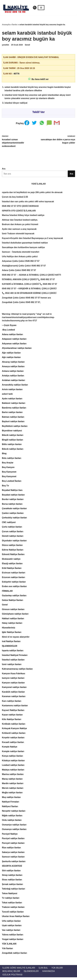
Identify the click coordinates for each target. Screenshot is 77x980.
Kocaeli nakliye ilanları (13, 744)
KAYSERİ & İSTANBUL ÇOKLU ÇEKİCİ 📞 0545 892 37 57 (30, 285)
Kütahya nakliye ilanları (13, 763)
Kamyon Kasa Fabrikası (14, 675)
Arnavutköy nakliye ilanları (15, 386)
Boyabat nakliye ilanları (13, 496)
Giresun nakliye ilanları (13, 611)
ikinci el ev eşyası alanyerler (16, 638)
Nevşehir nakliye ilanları (14, 813)
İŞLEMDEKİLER (10, 648)
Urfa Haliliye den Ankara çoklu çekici (20, 257)
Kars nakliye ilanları (12, 703)
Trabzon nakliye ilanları (13, 910)
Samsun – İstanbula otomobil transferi (21, 252)
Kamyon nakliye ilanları (13, 684)
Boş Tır (5, 487)
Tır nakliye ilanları (11, 900)
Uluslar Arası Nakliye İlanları (16, 919)
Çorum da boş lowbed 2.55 (15, 197)
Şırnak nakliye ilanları (13, 887)
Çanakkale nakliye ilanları (14, 510)
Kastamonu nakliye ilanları (15, 707)
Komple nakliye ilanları (13, 753)
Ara (4, 169)
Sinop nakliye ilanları (12, 877)
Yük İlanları (7, 951)
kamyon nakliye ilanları (13, 680)
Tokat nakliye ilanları (12, 905)
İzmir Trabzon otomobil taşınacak (18, 234)
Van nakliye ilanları (11, 933)
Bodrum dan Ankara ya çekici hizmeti (20, 225)
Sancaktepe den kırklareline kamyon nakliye (23, 248)
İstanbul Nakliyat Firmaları (15, 657)
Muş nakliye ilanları (11, 799)
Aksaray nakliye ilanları (13, 363)
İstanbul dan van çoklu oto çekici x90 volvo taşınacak (28, 202)
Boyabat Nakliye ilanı (12, 491)
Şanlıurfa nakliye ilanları (14, 864)
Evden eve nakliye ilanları (14, 588)
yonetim (5, 45)
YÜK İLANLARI (9, 946)
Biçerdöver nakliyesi (12, 432)
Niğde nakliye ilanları (12, 818)
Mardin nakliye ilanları (13, 785)
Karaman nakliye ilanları (14, 698)
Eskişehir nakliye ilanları (14, 583)
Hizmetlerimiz (9, 629)
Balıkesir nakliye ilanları (14, 404)
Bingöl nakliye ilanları (13, 441)
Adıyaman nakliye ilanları (14, 344)
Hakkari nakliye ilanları (13, 620)
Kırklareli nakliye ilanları (14, 735)
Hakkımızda (49, 974)
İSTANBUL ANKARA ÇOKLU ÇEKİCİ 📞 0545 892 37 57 (29, 280)
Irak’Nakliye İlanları (11, 643)
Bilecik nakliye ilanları (13, 436)
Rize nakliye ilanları (11, 850)
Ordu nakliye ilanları (12, 822)
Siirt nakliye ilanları (11, 873)
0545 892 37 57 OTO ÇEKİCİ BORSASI (20, 206)
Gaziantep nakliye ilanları (14, 597)
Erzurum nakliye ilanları (14, 579)
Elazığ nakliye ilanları (12, 565)
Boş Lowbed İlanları (12, 482)
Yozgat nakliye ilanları (13, 942)
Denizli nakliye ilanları (13, 537)
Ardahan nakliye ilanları (14, 381)
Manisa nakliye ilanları (13, 776)
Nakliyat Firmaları (11, 804)
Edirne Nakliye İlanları (13, 551)
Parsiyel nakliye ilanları (13, 841)
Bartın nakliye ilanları (12, 413)
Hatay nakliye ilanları (12, 625)
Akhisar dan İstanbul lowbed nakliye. (20, 220)
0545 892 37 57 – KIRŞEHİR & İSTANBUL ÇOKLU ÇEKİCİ (29, 289)
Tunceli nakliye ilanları (13, 914)
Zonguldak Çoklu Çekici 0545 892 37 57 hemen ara (27, 298)
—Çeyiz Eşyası (9, 326)
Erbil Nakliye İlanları (12, 570)
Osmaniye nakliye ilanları (14, 827)
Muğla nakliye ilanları (12, 795)
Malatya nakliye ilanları (13, 772)
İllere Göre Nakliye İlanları (19, 970)
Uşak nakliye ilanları (12, 928)
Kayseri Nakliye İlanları (13, 712)
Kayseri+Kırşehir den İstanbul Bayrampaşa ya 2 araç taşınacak (33, 239)
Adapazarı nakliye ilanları (14, 340)
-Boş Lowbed (8, 331)
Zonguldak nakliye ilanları (15, 956)
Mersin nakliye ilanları (13, 790)
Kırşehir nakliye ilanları (13, 740)
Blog (4, 455)
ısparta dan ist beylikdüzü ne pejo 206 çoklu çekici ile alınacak (32, 193)
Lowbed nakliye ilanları (13, 767)
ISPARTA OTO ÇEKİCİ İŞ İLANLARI (19, 211)
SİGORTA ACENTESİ (12, 868)
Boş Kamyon (8, 468)
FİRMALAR (7, 593)
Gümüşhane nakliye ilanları (15, 616)
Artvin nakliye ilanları (12, 390)
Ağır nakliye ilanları (11, 354)
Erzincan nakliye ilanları (14, 574)
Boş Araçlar (8, 464)
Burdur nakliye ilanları (13, 501)
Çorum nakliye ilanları (13, 533)
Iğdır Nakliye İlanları (12, 634)
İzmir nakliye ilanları (12, 666)
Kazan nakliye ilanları (12, 717)
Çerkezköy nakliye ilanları (15, 519)
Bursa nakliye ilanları (12, 505)
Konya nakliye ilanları (13, 758)
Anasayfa (6, 25)
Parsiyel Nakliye (10, 836)
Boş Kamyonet (9, 473)
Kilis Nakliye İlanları (12, 721)
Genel (27, 45)
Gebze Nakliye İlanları (13, 602)
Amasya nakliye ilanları (13, 367)
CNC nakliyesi (9, 524)
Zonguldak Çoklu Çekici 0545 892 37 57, (21, 303)
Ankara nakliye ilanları (13, 372)
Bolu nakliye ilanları (12, 459)
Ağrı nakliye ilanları (11, 358)
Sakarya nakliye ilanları (13, 854)
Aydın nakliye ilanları (12, 399)
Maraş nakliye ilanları (12, 781)
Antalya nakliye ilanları (13, 376)
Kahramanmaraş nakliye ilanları (17, 671)
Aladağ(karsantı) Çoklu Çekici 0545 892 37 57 (24, 266)
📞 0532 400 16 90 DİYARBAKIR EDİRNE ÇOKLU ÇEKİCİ (29, 294)
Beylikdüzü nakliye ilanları (15, 427)
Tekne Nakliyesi (10, 896)
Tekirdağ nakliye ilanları (14, 891)
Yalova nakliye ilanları (13, 937)
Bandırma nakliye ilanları (14, 409)
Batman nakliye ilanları (13, 418)
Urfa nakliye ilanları (11, 923)
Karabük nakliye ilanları (13, 694)
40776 (17, 74)
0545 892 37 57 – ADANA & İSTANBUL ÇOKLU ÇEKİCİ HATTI (32, 275)
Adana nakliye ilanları (13, 335)
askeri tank (7, 395)
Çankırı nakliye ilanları (13, 514)
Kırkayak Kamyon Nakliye (15, 730)
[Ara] (35, 8)
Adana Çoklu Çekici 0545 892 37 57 (19, 271)
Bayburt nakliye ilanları (13, 422)
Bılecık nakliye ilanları (13, 450)
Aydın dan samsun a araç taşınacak (19, 229)
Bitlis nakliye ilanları (12, 445)
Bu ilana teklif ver (38, 79)
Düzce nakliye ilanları (12, 547)
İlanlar (15, 25)
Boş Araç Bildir (11, 974)
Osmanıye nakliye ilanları (14, 831)
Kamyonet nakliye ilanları (14, 689)
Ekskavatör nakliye (11, 560)
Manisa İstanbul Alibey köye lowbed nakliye (23, 216)
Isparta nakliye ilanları (13, 652)
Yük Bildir (57, 970)
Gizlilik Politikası (13, 977)
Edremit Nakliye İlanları (13, 556)
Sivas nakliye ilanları (12, 882)
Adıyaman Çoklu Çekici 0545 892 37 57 (21, 262)
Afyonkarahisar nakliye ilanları (17, 349)
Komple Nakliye (10, 749)
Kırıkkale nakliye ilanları (14, 726)
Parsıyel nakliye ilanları (13, 845)
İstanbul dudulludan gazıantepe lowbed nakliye (25, 243)
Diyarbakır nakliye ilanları (14, 542)
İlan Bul (43, 970)
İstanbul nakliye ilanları (13, 661)
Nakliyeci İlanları (10, 808)
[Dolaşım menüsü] (41, 8)
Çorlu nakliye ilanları (12, 528)
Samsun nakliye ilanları (13, 859)
